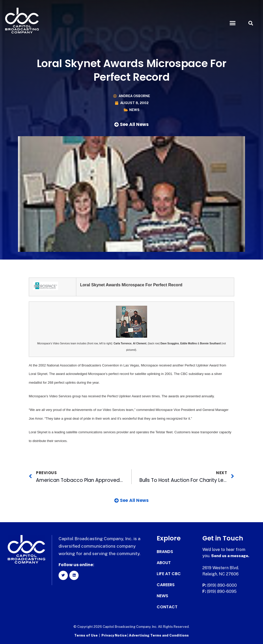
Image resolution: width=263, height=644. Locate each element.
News (134, 110)
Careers (166, 585)
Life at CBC (169, 574)
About (164, 563)
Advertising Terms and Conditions (159, 635)
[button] (232, 23)
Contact (167, 607)
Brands (165, 552)
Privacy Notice (114, 635)
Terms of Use (86, 635)
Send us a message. (231, 556)
